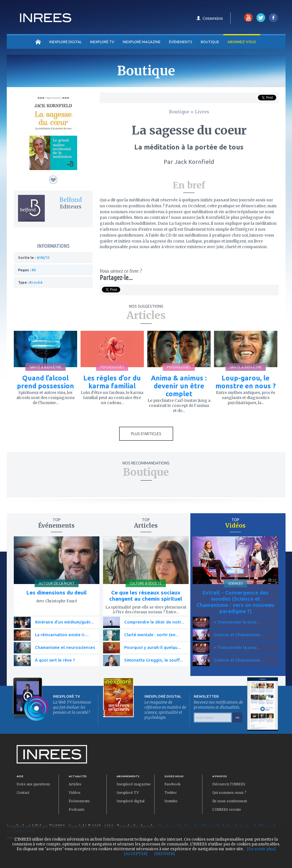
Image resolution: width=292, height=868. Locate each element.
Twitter (171, 793)
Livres (202, 112)
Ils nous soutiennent (230, 801)
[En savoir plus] (261, 849)
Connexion (213, 18)
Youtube (171, 801)
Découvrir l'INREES (229, 784)
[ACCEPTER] (136, 854)
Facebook (172, 784)
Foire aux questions (33, 784)
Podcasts (77, 809)
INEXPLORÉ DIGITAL (65, 42)
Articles (75, 784)
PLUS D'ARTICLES (146, 434)
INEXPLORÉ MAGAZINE (142, 42)
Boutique (210, 42)
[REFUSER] (165, 854)
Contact (23, 793)
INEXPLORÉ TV (102, 42)
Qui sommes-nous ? (229, 793)
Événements (181, 42)
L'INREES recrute (227, 809)
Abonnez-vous (242, 42)
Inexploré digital (131, 801)
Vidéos (75, 793)
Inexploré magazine (134, 784)
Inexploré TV (128, 793)
